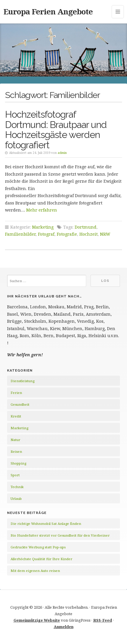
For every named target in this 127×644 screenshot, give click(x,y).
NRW (105, 234)
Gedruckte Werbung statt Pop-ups (38, 547)
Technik (17, 487)
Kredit (16, 416)
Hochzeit (88, 234)
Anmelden (64, 627)
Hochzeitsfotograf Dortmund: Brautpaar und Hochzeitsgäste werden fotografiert (56, 130)
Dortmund (86, 227)
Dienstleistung (22, 381)
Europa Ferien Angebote (48, 11)
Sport (15, 475)
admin (62, 153)
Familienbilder (20, 234)
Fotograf (46, 234)
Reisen (16, 451)
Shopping (18, 463)
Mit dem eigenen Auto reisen (35, 571)
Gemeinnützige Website (37, 620)
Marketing (43, 227)
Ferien (16, 393)
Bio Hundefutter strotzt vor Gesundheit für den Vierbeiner (60, 535)
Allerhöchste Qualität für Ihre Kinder (41, 559)
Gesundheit (20, 404)
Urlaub (16, 499)
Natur (15, 440)
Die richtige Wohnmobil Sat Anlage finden (46, 524)
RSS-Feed (103, 620)
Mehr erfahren (42, 210)
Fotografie (67, 234)
